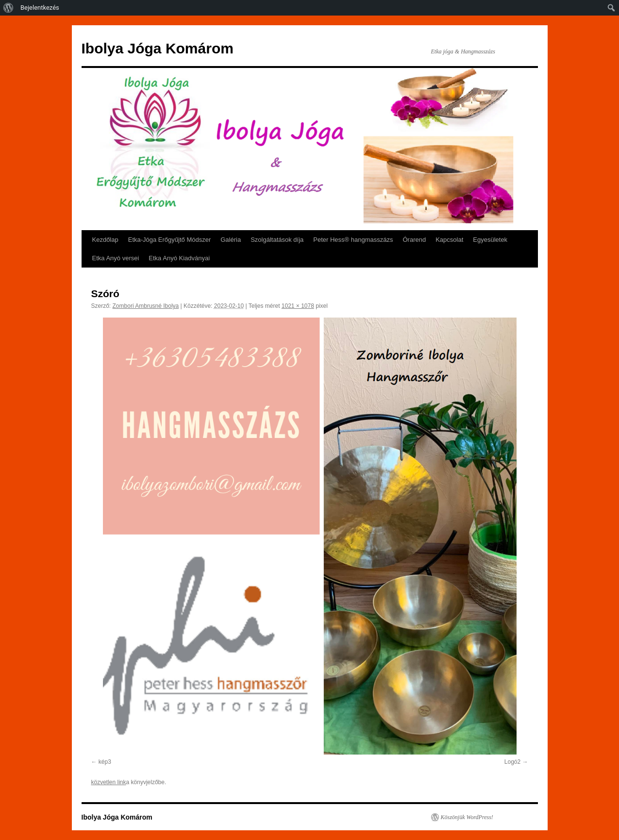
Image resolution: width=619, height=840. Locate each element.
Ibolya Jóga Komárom (158, 48)
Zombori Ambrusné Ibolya (146, 306)
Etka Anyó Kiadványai (179, 258)
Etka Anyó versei (116, 258)
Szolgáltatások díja (277, 240)
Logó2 (512, 762)
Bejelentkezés (40, 8)
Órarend (415, 240)
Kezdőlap (105, 240)
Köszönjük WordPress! (467, 817)
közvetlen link (109, 782)
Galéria (231, 240)
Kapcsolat (449, 240)
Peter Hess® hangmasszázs (353, 240)
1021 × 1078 (298, 306)
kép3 (105, 762)
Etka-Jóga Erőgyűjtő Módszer (170, 240)
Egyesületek (490, 240)
